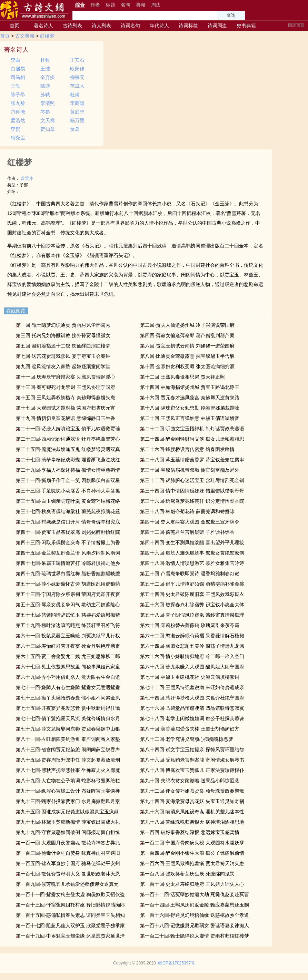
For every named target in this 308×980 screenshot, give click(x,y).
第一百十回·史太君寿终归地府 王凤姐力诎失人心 (192, 884)
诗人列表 (101, 26)
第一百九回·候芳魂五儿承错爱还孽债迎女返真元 (67, 884)
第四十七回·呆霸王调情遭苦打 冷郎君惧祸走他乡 (68, 563)
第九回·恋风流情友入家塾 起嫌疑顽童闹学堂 (63, 366)
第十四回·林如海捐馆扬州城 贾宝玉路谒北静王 (190, 387)
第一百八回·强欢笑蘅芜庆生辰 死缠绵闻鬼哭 (187, 874)
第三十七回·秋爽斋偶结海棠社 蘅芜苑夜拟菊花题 (68, 511)
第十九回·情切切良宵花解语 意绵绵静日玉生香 (66, 418)
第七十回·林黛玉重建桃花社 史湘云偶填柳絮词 (190, 677)
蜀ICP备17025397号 (176, 963)
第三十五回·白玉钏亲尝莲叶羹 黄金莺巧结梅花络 (68, 501)
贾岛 (75, 129)
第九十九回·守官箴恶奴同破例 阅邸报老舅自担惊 (68, 832)
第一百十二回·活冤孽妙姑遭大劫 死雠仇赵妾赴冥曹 (195, 894)
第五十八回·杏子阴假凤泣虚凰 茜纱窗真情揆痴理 (192, 615)
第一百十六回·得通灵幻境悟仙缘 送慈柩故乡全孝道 (195, 915)
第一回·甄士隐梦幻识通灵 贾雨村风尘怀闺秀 (63, 325)
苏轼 (45, 95)
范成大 (77, 86)
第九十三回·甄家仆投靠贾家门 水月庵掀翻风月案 (68, 801)
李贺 (16, 129)
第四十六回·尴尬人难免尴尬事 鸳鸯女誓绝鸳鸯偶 (192, 553)
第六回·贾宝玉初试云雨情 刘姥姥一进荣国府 (187, 346)
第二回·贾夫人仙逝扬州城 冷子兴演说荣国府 (187, 325)
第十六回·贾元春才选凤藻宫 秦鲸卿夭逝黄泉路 (190, 398)
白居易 (18, 69)
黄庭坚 (77, 112)
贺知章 (48, 129)
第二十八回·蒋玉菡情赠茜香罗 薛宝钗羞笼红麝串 (192, 460)
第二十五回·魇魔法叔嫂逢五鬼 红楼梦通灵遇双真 (68, 449)
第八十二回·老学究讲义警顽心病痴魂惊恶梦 (187, 739)
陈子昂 (18, 95)
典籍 (141, 5)
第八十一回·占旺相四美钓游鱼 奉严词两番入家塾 (68, 739)
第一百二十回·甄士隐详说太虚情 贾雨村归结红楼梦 (195, 936)
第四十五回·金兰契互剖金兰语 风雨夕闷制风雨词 (68, 553)
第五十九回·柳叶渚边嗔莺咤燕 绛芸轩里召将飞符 (68, 625)
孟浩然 (18, 120)
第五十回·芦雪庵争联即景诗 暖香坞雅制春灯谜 (190, 574)
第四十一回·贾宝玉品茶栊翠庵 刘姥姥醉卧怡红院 (68, 532)
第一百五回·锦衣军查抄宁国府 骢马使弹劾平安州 (68, 863)
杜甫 (75, 95)
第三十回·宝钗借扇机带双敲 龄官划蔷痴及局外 (190, 470)
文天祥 (48, 120)
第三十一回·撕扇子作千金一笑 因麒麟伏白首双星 (68, 480)
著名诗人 (43, 26)
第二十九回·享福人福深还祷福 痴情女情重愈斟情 (68, 470)
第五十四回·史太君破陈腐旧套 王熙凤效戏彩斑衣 (192, 594)
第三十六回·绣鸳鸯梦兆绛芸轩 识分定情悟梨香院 (192, 501)
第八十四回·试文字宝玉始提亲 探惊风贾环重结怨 (192, 749)
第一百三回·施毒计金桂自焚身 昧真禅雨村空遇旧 (68, 853)
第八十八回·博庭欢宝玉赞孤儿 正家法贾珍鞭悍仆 (192, 770)
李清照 (48, 103)
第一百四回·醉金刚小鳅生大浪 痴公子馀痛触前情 (192, 853)
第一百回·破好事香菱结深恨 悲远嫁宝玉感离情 (190, 832)
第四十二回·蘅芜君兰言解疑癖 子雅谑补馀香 (187, 532)
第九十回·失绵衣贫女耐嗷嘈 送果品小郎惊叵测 (190, 781)
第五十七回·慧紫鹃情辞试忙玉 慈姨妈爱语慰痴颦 (68, 615)
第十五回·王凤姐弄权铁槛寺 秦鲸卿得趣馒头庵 (66, 398)
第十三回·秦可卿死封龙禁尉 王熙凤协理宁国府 (66, 387)
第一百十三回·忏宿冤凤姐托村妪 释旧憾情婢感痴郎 (70, 905)
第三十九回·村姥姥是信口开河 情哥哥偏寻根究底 (68, 522)
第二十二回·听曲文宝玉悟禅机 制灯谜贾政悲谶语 (192, 429)
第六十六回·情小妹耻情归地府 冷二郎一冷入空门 (192, 656)
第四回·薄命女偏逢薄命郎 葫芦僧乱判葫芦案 (187, 335)
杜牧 (45, 60)
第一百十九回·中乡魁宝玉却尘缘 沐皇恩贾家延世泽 (70, 936)
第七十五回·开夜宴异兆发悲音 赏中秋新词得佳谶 (68, 708)
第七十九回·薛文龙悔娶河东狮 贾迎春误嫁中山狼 (68, 729)
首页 (14, 26)
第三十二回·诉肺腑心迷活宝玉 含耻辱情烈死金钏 (192, 480)
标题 (110, 5)
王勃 (16, 86)
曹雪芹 (27, 178)
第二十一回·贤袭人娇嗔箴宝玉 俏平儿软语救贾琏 (68, 429)
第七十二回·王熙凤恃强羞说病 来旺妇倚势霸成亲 (192, 687)
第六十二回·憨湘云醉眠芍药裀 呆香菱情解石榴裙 (192, 636)
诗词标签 (188, 26)
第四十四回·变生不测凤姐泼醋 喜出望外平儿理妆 (192, 542)
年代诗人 (159, 26)
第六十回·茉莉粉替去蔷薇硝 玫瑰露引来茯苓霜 (190, 625)
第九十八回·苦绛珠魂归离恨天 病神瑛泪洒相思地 (192, 822)
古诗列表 (72, 26)
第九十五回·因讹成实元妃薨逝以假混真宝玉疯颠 (67, 812)
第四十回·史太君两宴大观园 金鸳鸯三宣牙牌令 (190, 522)
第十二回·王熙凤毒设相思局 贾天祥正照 (182, 377)
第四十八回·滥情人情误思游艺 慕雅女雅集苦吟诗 (192, 563)
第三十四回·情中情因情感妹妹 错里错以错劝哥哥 (192, 491)
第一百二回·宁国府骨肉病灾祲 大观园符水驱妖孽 (192, 843)
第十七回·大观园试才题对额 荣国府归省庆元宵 (66, 408)
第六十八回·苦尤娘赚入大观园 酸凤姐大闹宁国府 (192, 667)
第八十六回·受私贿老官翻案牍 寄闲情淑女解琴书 (192, 760)
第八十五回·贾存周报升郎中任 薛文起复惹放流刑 (68, 760)
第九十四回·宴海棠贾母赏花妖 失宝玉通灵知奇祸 (192, 801)
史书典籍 (246, 26)
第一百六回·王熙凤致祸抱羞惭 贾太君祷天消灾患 (192, 863)
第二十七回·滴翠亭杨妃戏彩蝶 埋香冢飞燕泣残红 (68, 460)
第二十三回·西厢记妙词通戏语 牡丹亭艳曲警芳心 (68, 439)
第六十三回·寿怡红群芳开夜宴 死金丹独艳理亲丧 (68, 646)
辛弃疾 (48, 77)
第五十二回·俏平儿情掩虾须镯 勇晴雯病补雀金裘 (192, 584)
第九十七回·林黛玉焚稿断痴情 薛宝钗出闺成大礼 (68, 822)
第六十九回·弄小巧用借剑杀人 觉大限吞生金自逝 (68, 677)
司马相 (18, 77)
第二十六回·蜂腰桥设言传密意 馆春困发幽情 (187, 449)
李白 (16, 60)
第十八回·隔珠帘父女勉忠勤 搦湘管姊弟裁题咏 (190, 408)
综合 (80, 5)
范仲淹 (18, 112)
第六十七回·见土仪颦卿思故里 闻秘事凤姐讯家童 (68, 667)
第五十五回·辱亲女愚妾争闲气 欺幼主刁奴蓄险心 (68, 605)
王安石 (77, 60)
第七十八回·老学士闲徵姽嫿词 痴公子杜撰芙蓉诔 (192, 718)
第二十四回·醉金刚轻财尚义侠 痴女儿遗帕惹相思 (192, 439)
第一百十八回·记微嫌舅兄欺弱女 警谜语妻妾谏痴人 (195, 925)
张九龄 (18, 103)
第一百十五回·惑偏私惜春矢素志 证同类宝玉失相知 (70, 915)
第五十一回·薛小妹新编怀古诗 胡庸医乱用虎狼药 (68, 584)
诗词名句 (130, 26)
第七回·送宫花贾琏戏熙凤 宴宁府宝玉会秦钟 (63, 356)
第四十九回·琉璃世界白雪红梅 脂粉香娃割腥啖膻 (68, 574)
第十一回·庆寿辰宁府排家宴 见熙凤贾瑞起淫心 (66, 377)
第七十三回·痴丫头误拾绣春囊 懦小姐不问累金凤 (68, 698)
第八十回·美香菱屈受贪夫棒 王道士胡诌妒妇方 (190, 729)
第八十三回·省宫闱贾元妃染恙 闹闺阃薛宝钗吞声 (68, 749)
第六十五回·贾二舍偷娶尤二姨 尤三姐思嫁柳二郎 (68, 656)
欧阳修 (77, 69)
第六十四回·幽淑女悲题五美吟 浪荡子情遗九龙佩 (192, 646)
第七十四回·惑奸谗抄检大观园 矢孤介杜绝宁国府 (192, 698)
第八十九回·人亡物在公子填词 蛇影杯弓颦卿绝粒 (68, 781)
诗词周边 (217, 26)
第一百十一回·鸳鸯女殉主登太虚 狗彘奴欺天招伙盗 (70, 894)
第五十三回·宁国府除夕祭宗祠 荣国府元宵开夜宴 (68, 594)
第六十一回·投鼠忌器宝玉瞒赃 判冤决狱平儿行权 (68, 636)
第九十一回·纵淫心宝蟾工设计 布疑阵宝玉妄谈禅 (68, 791)
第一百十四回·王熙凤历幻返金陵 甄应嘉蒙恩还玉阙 (195, 905)
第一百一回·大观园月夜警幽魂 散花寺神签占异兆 (68, 843)
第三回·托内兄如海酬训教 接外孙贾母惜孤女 (63, 335)
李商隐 (77, 103)
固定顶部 (296, 25)
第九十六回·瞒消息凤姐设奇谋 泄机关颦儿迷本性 (192, 812)
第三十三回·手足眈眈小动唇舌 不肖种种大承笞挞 (68, 491)
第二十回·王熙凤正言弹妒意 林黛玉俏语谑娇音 (190, 418)
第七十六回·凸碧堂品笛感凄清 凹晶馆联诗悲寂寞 (192, 708)
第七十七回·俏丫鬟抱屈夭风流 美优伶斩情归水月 (68, 718)
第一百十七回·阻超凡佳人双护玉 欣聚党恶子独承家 (70, 925)
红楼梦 (47, 36)
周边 (156, 5)
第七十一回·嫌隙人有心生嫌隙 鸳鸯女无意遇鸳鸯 (68, 687)
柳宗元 (77, 77)
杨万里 (77, 120)
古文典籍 (25, 36)
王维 (45, 69)
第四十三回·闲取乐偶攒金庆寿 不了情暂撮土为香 (68, 542)
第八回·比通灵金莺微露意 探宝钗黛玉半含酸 (187, 356)
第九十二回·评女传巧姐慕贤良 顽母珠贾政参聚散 (192, 791)
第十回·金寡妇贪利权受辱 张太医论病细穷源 (187, 366)
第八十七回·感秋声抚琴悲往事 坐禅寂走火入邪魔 (68, 770)
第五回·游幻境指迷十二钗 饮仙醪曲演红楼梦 (63, 346)
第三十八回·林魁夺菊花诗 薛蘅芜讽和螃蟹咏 (187, 511)
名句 (126, 5)
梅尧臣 (18, 138)
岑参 (45, 112)
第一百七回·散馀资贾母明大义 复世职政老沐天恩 (68, 874)
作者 (95, 5)
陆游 (45, 86)
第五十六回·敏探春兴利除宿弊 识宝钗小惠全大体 (192, 605)
